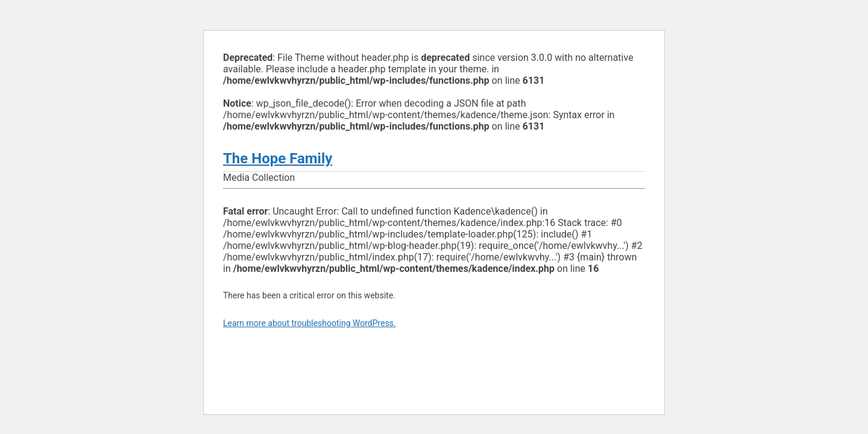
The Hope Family (278, 159)
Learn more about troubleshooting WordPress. (310, 323)
